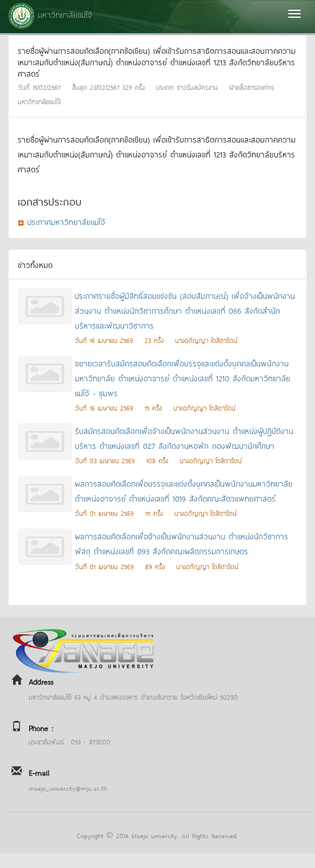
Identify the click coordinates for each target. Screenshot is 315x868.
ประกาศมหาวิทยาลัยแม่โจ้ (66, 221)
